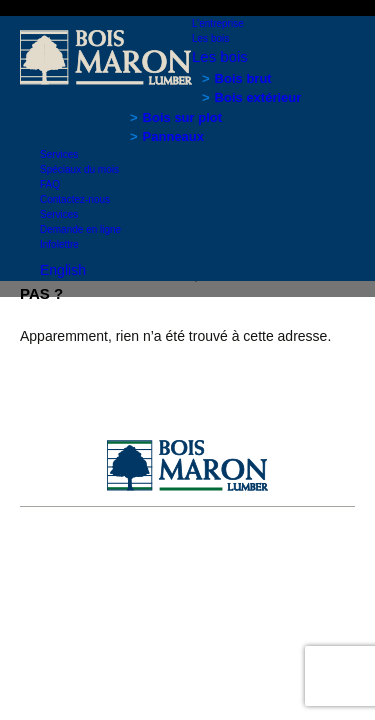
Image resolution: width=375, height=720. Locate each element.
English (63, 270)
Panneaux (173, 136)
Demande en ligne (80, 229)
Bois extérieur (258, 97)
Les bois (210, 38)
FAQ (50, 184)
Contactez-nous (75, 199)
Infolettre (59, 244)
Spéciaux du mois (79, 169)
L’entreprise (218, 23)
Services (59, 154)
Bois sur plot (182, 117)
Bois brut (243, 78)
